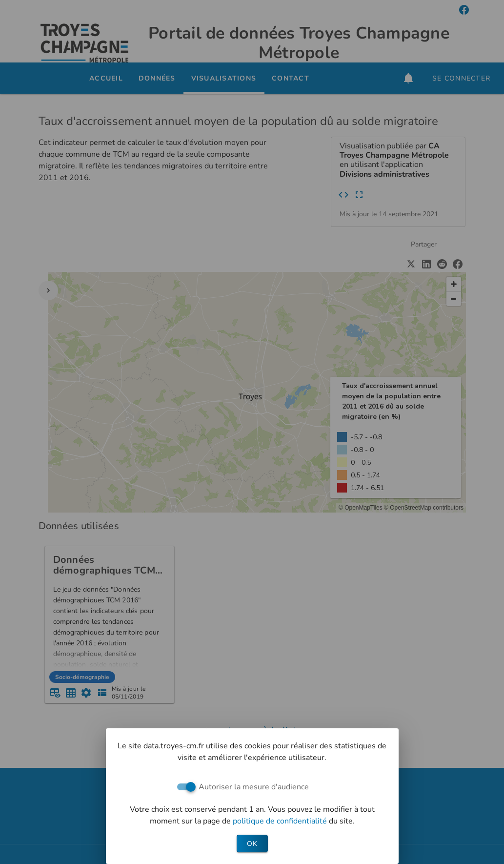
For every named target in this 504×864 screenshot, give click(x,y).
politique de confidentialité (281, 821)
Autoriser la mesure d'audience (254, 787)
